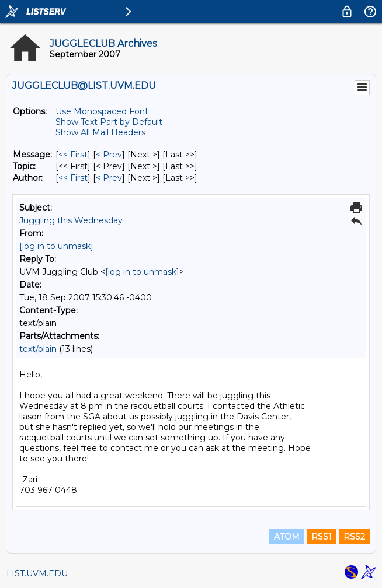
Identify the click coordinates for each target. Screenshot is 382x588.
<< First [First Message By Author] (73, 178)
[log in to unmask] (56, 246)
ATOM (287, 537)
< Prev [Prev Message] (109, 155)
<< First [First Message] (73, 155)
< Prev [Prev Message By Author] (109, 178)
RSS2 (354, 537)
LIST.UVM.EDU (37, 573)
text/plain (38, 349)
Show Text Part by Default (109, 122)
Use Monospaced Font (102, 111)
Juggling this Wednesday (71, 220)
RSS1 (322, 537)
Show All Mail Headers (100, 132)
